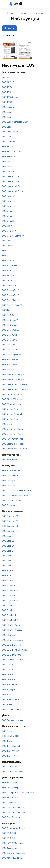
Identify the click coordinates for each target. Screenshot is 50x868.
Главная (11, 13)
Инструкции (23, 13)
